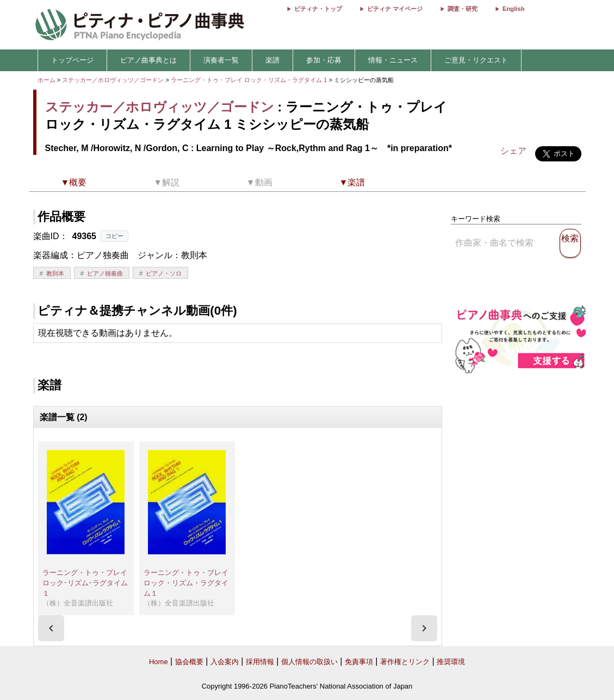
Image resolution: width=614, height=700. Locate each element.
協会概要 (189, 662)
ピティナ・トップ (318, 9)
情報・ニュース (393, 60)
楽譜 (272, 60)
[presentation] (51, 628)
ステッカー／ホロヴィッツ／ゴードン (113, 80)
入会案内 (225, 662)
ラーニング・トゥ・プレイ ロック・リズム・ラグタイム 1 (250, 80)
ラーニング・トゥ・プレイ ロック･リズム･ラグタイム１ (88, 583)
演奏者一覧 (221, 60)
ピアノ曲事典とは (148, 60)
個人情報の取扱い (309, 662)
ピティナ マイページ (395, 9)
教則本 (55, 273)
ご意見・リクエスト (476, 60)
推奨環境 (451, 662)
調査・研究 (463, 9)
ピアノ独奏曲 (105, 273)
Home (159, 662)
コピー (114, 236)
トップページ (72, 60)
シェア (513, 151)
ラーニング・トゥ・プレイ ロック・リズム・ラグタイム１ (190, 583)
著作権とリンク (405, 662)
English (513, 9)
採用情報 (260, 662)
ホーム (46, 80)
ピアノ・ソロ (164, 273)
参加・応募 (324, 60)
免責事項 (359, 662)
